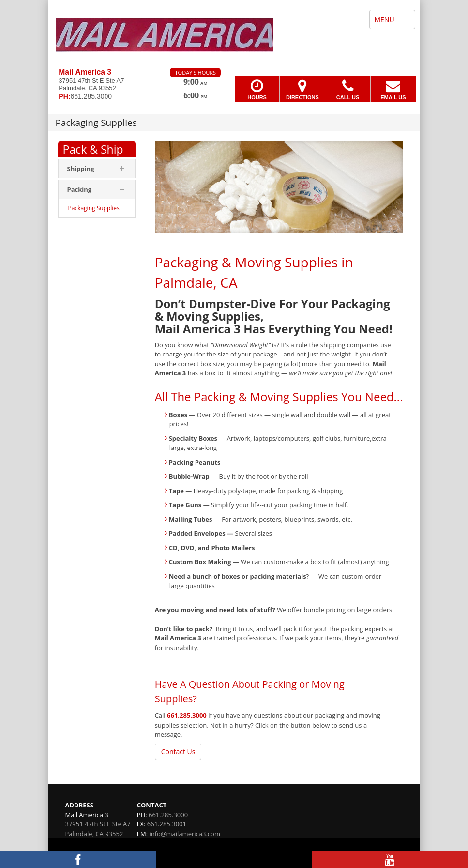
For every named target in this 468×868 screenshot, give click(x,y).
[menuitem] (97, 208)
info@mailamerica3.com (184, 834)
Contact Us (178, 752)
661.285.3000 (187, 715)
